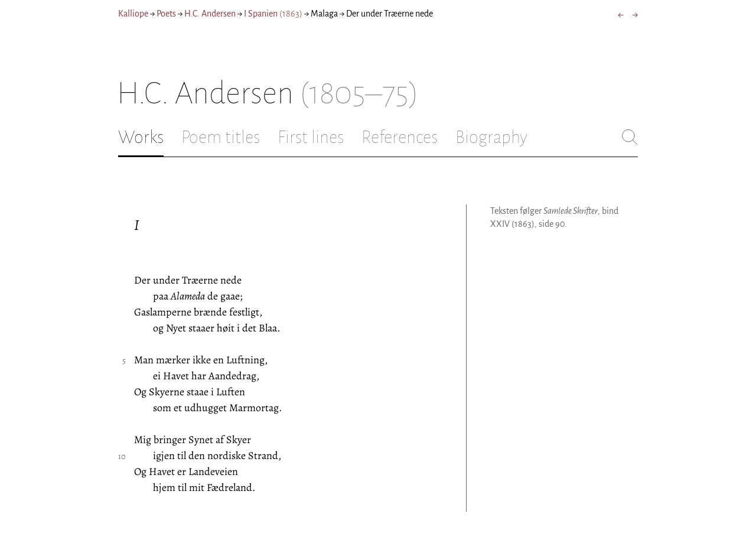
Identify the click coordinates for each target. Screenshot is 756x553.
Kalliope (133, 14)
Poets (166, 14)
